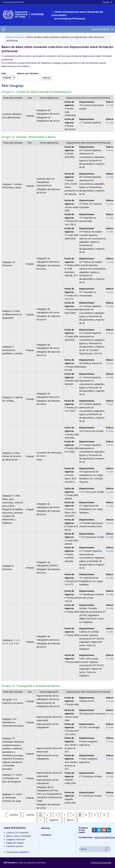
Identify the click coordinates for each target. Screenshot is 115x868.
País (4, 73)
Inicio (9, 37)
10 (104, 815)
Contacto (46, 835)
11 (41, 820)
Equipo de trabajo (15, 843)
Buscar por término (28, 73)
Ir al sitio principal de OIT (13, 2)
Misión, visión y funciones (19, 836)
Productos (19, 37)
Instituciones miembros (18, 852)
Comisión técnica (15, 846)
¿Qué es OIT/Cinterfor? (18, 833)
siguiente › (54, 820)
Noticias (46, 828)
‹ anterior (30, 815)
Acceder (110, 105)
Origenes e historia (15, 839)
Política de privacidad (101, 863)
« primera (13, 815)
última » (71, 820)
